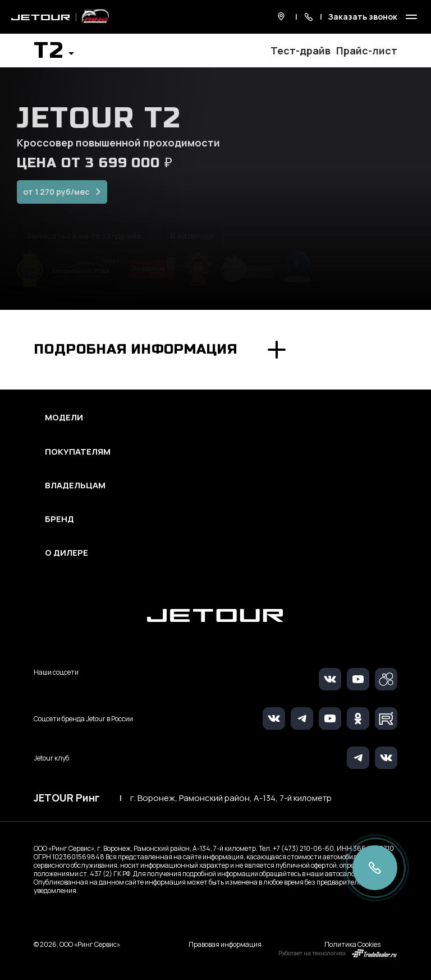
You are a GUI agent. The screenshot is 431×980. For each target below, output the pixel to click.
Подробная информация (136, 349)
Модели (64, 418)
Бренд (59, 519)
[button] (54, 54)
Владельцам (75, 486)
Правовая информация (225, 944)
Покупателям (78, 452)
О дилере (67, 553)
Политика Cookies (352, 944)
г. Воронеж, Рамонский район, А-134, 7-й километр (231, 798)
